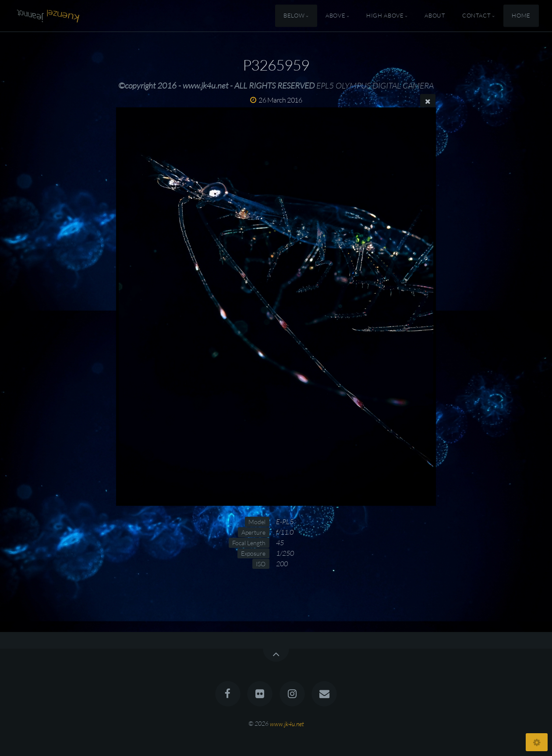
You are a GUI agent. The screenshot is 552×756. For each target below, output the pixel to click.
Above (335, 16)
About (435, 16)
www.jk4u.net (287, 723)
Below (294, 16)
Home (521, 16)
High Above (385, 16)
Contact (476, 16)
